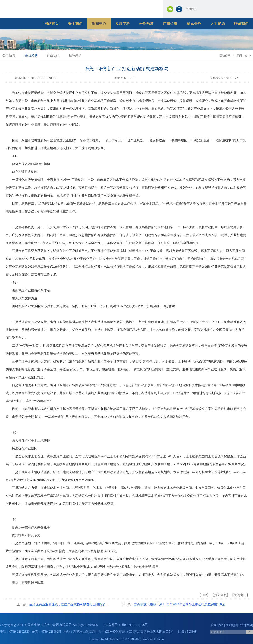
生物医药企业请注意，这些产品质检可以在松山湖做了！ (69, 604)
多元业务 (194, 24)
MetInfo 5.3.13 (115, 639)
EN (195, 9)
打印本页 (220, 595)
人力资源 (218, 24)
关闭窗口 (240, 595)
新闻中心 (99, 24)
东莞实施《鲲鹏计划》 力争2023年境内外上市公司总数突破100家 (179, 604)
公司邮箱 (217, 625)
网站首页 (52, 24)
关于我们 (75, 24)
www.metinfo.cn (153, 639)
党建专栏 (123, 24)
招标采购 (75, 55)
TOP (204, 595)
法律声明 (247, 625)
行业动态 (53, 55)
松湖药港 (146, 24)
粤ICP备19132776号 (135, 625)
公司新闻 (9, 55)
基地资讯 (31, 55)
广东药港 (170, 24)
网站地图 (232, 625)
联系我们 (241, 24)
